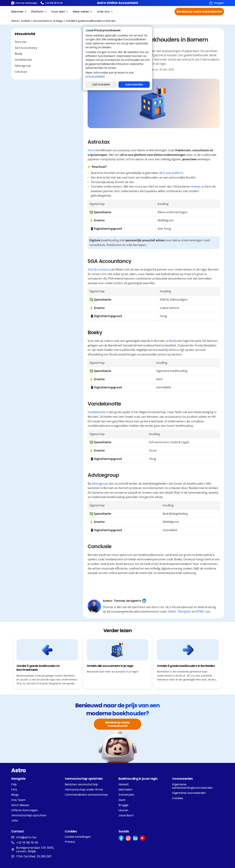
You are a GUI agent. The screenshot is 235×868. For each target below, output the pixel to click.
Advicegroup (23, 66)
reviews (195, 186)
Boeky (19, 54)
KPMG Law (203, 611)
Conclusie (21, 72)
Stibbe (172, 611)
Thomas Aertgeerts (127, 601)
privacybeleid (95, 77)
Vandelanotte (23, 60)
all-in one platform (171, 173)
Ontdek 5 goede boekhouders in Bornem (91, 21)
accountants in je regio (48, 21)
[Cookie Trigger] (78, 837)
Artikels (26, 21)
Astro (91, 150)
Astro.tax (20, 42)
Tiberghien (184, 611)
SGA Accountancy (26, 48)
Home (15, 21)
